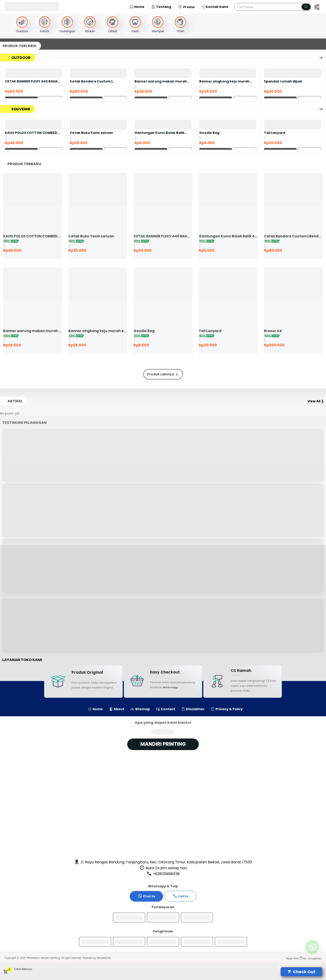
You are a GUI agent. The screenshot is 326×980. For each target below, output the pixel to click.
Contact (166, 709)
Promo (186, 7)
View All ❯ (316, 401)
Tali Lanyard (275, 133)
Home (137, 7)
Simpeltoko (315, 959)
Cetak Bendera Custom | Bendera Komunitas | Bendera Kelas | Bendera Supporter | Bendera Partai (96, 81)
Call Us (181, 896)
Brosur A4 (273, 331)
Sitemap (140, 709)
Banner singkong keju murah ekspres (224, 81)
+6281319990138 (163, 874)
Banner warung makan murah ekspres (161, 81)
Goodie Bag (209, 133)
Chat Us (146, 896)
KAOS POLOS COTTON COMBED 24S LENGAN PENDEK (31, 133)
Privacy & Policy (227, 709)
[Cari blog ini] (273, 7)
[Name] (306, 7)
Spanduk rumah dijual (283, 81)
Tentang (161, 7)
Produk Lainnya (163, 374)
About (117, 709)
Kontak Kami (215, 7)
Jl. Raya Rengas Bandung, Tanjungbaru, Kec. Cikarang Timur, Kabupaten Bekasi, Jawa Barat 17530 (163, 862)
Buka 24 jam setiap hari (163, 868)
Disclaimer (193, 709)
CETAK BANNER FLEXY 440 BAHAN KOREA (32, 81)
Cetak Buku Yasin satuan (91, 133)
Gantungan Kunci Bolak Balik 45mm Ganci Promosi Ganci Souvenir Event (159, 133)
